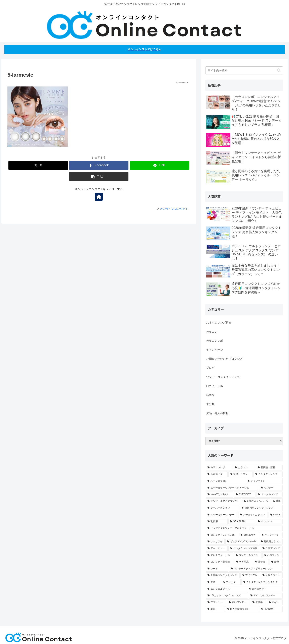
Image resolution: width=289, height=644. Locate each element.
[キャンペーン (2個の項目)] (271, 535)
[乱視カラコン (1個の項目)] (272, 575)
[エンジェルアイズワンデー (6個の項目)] (223, 501)
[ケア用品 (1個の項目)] (243, 562)
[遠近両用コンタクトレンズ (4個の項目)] (261, 508)
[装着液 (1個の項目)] (261, 562)
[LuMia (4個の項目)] (276, 515)
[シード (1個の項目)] (217, 569)
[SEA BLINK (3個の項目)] (242, 522)
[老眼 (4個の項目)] (277, 501)
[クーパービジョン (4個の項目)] (222, 508)
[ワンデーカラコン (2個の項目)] (248, 555)
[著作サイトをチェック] (99, 197)
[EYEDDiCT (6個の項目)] (245, 495)
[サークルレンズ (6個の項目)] (269, 495)
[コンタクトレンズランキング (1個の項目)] (262, 582)
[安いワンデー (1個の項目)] (238, 602)
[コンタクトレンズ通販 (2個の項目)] (244, 549)
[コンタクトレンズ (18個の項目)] (268, 474)
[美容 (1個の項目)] (213, 582)
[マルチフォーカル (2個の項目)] (219, 555)
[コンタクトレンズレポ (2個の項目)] (222, 535)
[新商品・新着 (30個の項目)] (269, 468)
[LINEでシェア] (160, 165)
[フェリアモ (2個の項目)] (215, 542)
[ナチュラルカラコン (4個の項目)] (253, 515)
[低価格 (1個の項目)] (258, 602)
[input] (244, 70)
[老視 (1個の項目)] (215, 609)
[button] (99, 176)
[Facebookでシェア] (99, 165)
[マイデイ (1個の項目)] (231, 582)
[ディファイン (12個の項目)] (264, 481)
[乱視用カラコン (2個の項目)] (271, 542)
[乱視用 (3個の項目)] (217, 522)
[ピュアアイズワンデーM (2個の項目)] (242, 542)
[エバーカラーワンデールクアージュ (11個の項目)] (232, 488)
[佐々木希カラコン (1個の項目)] (242, 609)
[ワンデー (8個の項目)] (271, 488)
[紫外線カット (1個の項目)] (265, 589)
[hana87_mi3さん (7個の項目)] (219, 495)
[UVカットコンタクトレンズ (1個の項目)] (227, 596)
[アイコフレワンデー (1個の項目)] (266, 596)
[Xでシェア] (38, 165)
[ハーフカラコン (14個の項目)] (225, 481)
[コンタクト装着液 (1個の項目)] (220, 562)
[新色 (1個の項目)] (276, 562)
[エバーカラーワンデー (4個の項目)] (222, 515)
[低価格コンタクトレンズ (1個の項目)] (223, 575)
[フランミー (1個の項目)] (216, 602)
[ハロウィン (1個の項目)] (272, 555)
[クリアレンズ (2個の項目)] (272, 549)
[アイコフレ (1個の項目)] (250, 575)
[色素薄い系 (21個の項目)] (217, 474)
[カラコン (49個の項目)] (244, 468)
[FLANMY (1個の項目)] (271, 609)
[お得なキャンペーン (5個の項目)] (256, 501)
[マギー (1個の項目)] (275, 602)
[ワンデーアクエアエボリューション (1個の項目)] (256, 569)
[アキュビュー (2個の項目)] (217, 549)
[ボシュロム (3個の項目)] (269, 522)
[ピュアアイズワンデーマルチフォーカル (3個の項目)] (244, 528)
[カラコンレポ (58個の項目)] (219, 468)
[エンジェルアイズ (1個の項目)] (226, 589)
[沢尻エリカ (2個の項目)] (249, 535)
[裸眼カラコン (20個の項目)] (241, 474)
